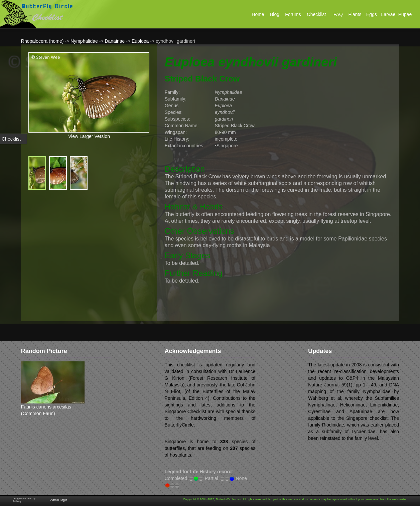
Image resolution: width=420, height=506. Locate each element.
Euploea (140, 41)
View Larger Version (89, 136)
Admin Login (59, 500)
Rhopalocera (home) (42, 41)
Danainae (115, 41)
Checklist (11, 139)
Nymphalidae (84, 41)
